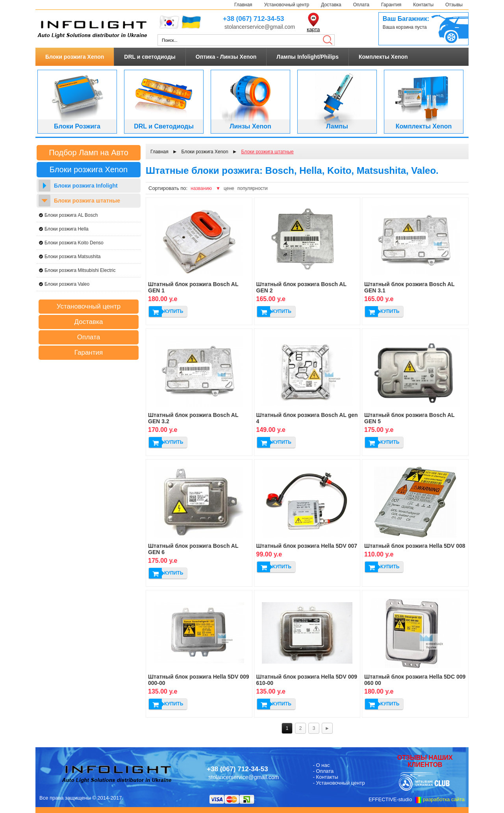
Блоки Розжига (77, 126)
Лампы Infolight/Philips (308, 57)
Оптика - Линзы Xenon (226, 57)
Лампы (337, 126)
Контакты (423, 5)
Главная (243, 5)
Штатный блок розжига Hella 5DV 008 (415, 546)
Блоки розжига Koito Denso (74, 243)
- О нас (321, 765)
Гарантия (391, 5)
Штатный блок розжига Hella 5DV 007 (307, 546)
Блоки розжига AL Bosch (71, 215)
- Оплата (323, 771)
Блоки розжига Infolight (86, 186)
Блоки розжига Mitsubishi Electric (80, 270)
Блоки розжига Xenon (75, 57)
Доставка (331, 5)
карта (313, 29)
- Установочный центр (339, 783)
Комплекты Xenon (383, 57)
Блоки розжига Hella (67, 229)
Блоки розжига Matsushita (72, 257)
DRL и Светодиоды (164, 126)
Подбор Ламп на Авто (89, 153)
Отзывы (454, 5)
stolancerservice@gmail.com (260, 27)
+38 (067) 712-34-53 (253, 19)
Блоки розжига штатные (87, 201)
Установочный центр (287, 5)
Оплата (361, 5)
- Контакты (326, 777)
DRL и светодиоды (150, 57)
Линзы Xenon (250, 126)
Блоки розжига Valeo (67, 284)
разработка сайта (444, 799)
